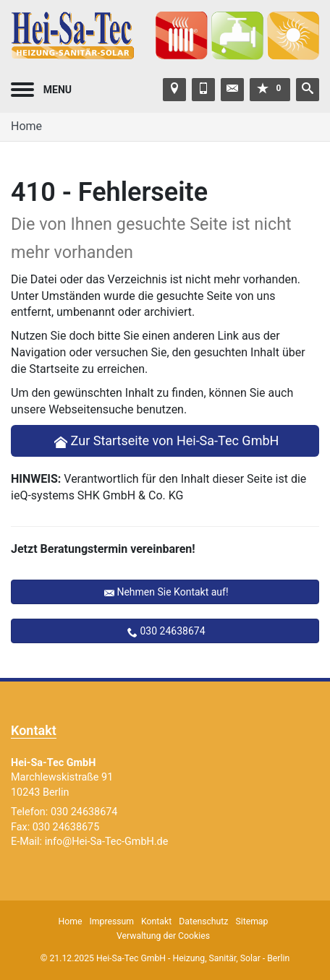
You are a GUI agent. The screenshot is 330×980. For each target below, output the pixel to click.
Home (26, 126)
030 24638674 (172, 631)
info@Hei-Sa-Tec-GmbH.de (107, 842)
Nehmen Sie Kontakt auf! (172, 592)
